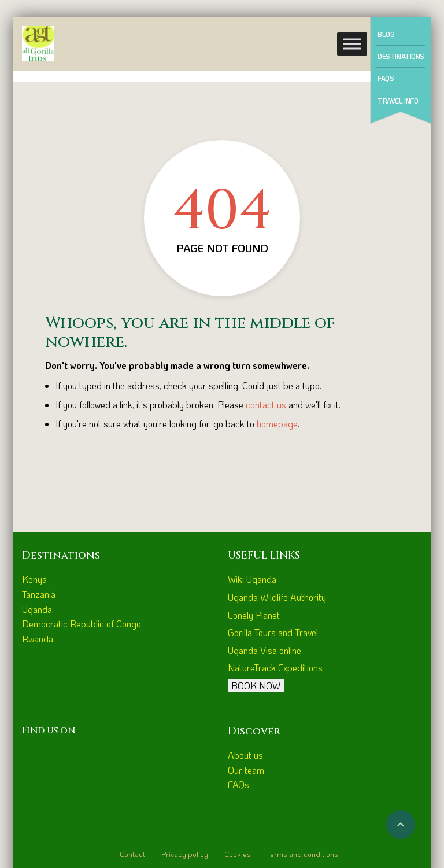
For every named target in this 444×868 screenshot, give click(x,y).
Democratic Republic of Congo (82, 624)
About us (245, 755)
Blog (386, 34)
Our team (246, 770)
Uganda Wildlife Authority (277, 597)
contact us (266, 405)
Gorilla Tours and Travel (273, 632)
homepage (277, 424)
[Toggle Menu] (352, 44)
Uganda (37, 609)
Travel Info (398, 101)
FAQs (386, 78)
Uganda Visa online (264, 650)
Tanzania (39, 594)
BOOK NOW (256, 686)
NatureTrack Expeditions (275, 668)
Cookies (238, 854)
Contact (132, 854)
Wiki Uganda (252, 579)
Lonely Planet (254, 615)
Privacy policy (185, 854)
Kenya (34, 579)
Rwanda (38, 639)
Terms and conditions (303, 854)
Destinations (401, 56)
